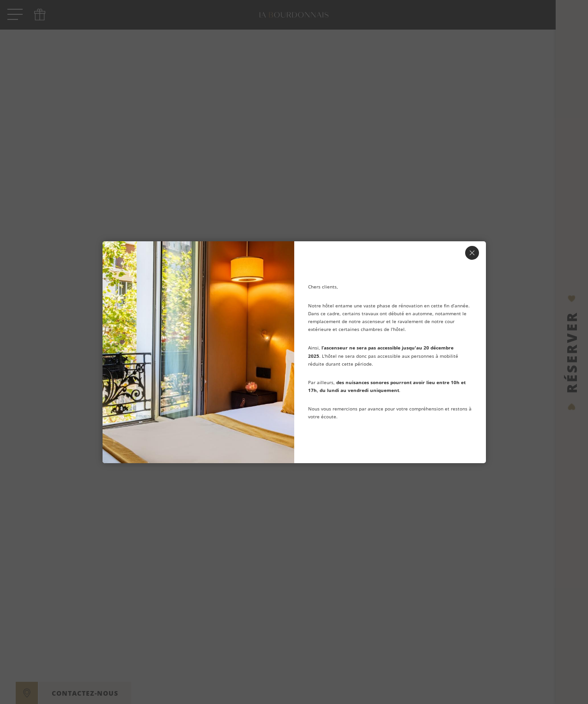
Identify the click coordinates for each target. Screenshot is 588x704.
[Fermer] (472, 253)
